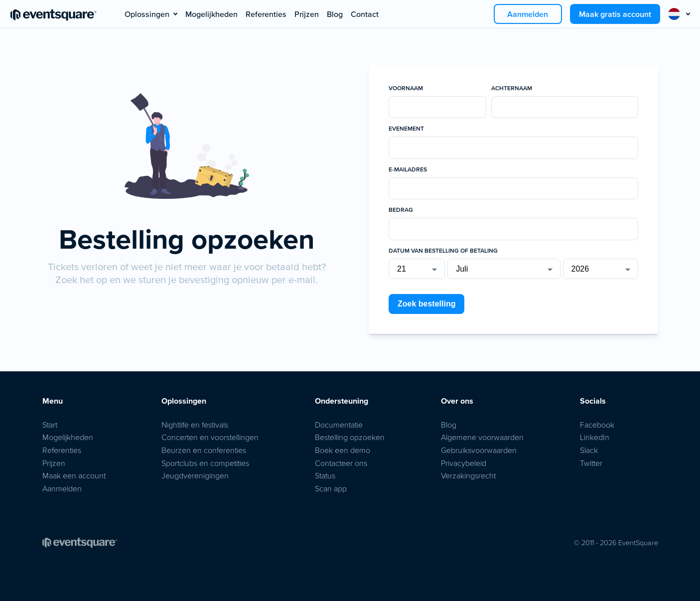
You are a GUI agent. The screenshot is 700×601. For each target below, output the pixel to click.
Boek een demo (343, 450)
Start (50, 425)
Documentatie (339, 425)
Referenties (266, 14)
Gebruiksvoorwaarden (479, 450)
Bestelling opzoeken (350, 437)
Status (325, 475)
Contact (365, 14)
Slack (589, 450)
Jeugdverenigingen (195, 475)
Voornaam (406, 88)
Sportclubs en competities (205, 463)
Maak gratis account (615, 14)
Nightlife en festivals (195, 425)
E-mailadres (408, 169)
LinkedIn (595, 437)
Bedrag (401, 210)
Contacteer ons (341, 463)
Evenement (406, 129)
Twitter (591, 463)
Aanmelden (528, 14)
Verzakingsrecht (468, 475)
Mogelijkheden (211, 14)
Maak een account (74, 475)
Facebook (597, 425)
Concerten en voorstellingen (210, 437)
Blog (335, 14)
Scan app (331, 488)
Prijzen (307, 14)
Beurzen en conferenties (204, 450)
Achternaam (512, 88)
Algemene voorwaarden (482, 437)
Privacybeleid (464, 463)
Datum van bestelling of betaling (443, 251)
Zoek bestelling (426, 304)
